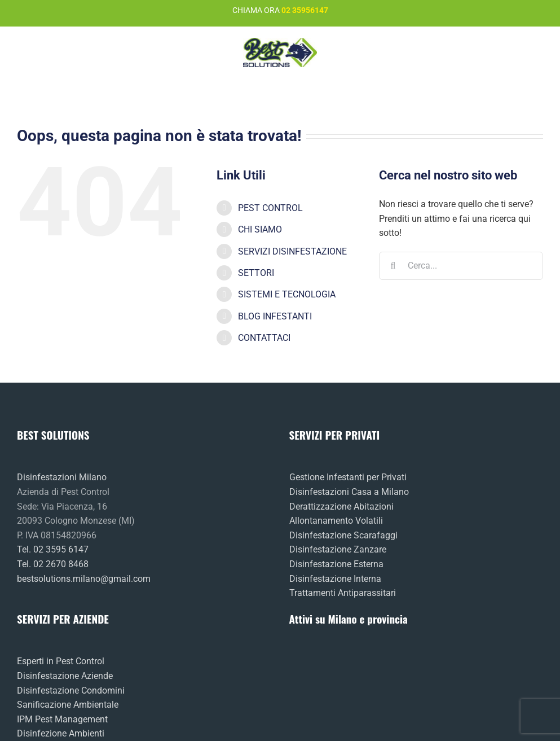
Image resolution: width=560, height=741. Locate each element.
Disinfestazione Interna (335, 579)
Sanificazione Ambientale (68, 705)
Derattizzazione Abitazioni (341, 507)
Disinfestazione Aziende (65, 676)
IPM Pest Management (62, 719)
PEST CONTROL (270, 208)
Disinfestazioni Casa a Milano (349, 492)
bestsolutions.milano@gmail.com (84, 579)
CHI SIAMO (260, 229)
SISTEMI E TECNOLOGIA (287, 294)
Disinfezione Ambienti (61, 733)
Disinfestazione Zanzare (338, 549)
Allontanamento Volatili (336, 521)
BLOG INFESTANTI (275, 316)
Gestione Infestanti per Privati (348, 477)
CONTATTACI (264, 338)
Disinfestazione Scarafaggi (343, 535)
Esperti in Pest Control (61, 661)
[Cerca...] (461, 266)
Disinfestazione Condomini (71, 690)
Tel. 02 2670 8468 (53, 564)
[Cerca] (393, 266)
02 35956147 (305, 10)
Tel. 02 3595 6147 (53, 549)
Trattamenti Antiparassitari (343, 593)
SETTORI (256, 273)
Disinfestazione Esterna (336, 564)
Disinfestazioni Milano (62, 477)
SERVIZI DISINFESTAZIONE (292, 251)
